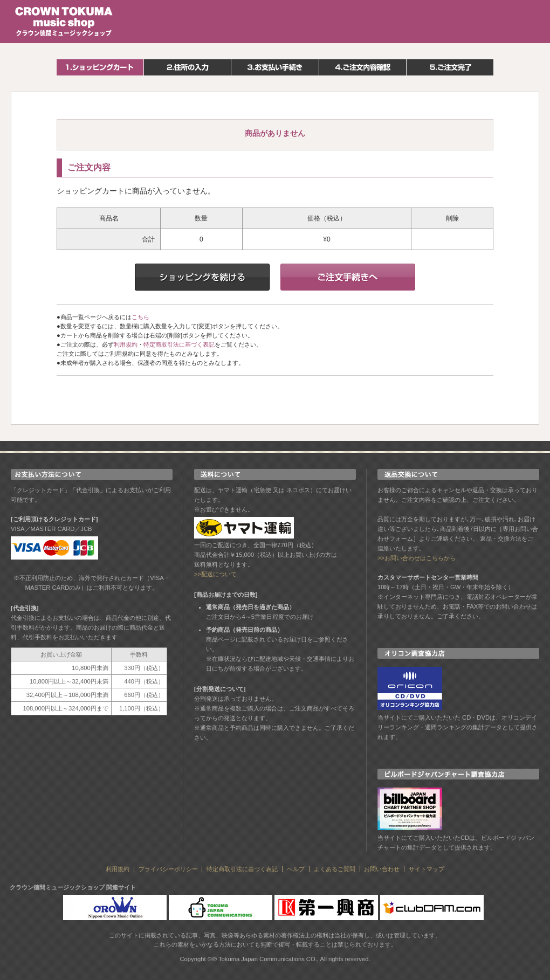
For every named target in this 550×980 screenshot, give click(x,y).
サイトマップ (427, 869)
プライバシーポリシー (168, 869)
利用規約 (126, 344)
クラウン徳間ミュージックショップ (64, 22)
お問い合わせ (382, 869)
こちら (140, 317)
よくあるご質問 (335, 869)
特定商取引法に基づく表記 (179, 344)
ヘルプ (296, 869)
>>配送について (215, 574)
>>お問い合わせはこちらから (417, 558)
